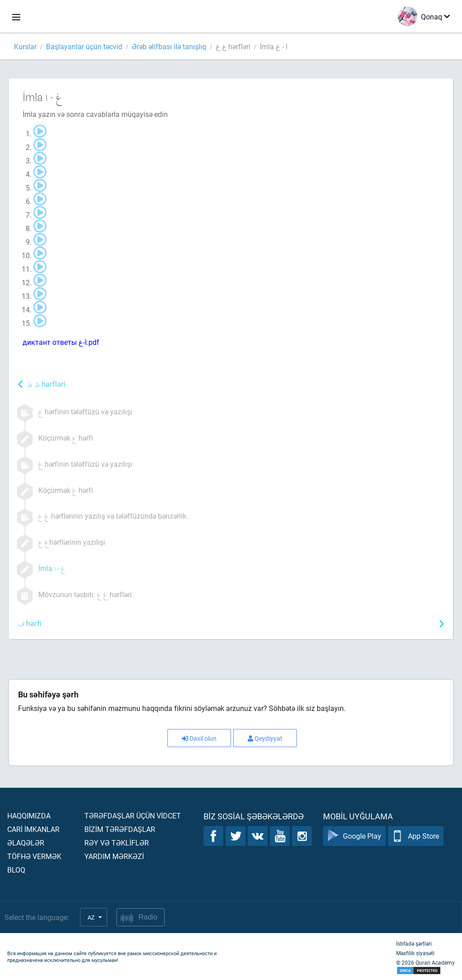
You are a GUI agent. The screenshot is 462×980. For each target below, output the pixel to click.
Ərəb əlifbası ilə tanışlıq (169, 46)
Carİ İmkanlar (33, 829)
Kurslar (25, 46)
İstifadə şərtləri (414, 943)
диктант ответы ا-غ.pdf (61, 342)
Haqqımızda (29, 815)
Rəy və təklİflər (117, 843)
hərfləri (46, 385)
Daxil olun (199, 738)
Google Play (354, 836)
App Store (416, 836)
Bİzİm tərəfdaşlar (120, 829)
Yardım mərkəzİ (114, 856)
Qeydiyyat (265, 738)
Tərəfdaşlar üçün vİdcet (133, 815)
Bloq (16, 870)
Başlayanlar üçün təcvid (84, 46)
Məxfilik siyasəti (415, 953)
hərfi (30, 624)
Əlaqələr (26, 843)
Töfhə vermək (34, 856)
